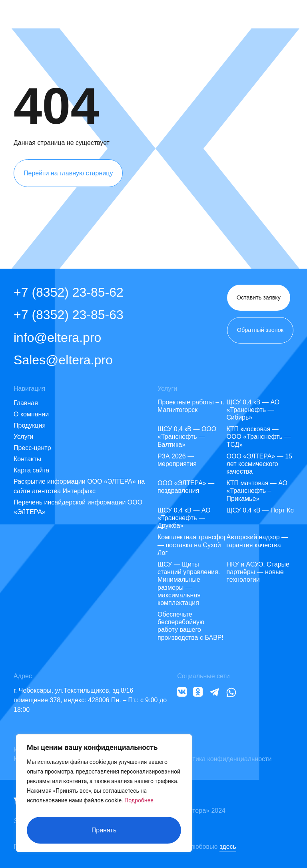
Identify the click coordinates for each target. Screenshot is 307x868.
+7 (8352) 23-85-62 (69, 292)
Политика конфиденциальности (224, 759)
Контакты (27, 459)
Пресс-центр (32, 448)
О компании (31, 414)
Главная (26, 403)
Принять (104, 830)
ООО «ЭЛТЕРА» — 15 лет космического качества (259, 464)
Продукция (30, 425)
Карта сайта (31, 470)
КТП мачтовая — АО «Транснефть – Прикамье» (257, 491)
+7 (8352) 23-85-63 (69, 315)
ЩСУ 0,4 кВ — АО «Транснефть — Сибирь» (253, 410)
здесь (228, 847)
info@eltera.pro (57, 338)
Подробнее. (140, 806)
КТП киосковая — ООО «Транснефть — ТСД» (259, 437)
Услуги (23, 437)
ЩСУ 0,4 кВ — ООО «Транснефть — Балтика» (187, 437)
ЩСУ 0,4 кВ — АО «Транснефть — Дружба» (184, 518)
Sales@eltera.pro (63, 360)
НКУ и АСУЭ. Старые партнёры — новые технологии (258, 572)
